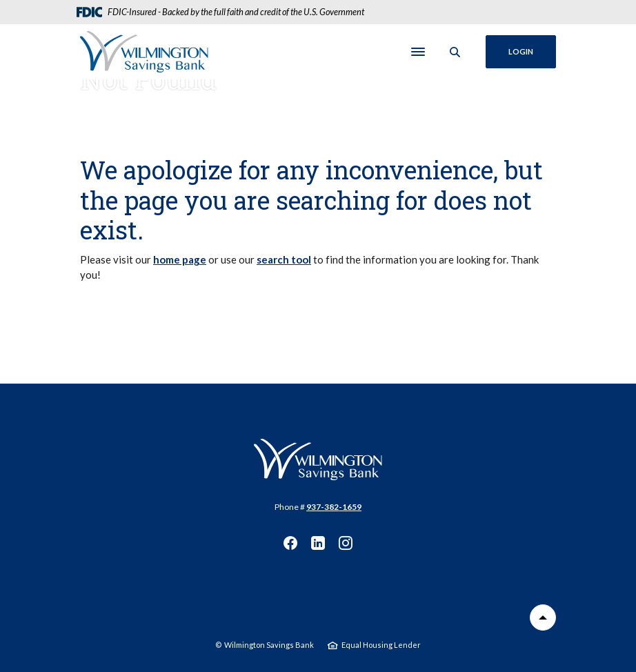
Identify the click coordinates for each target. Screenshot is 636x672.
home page (180, 259)
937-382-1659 (334, 507)
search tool (284, 259)
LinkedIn (318, 543)
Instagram (346, 543)
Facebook (290, 543)
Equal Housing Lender (381, 645)
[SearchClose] (455, 52)
